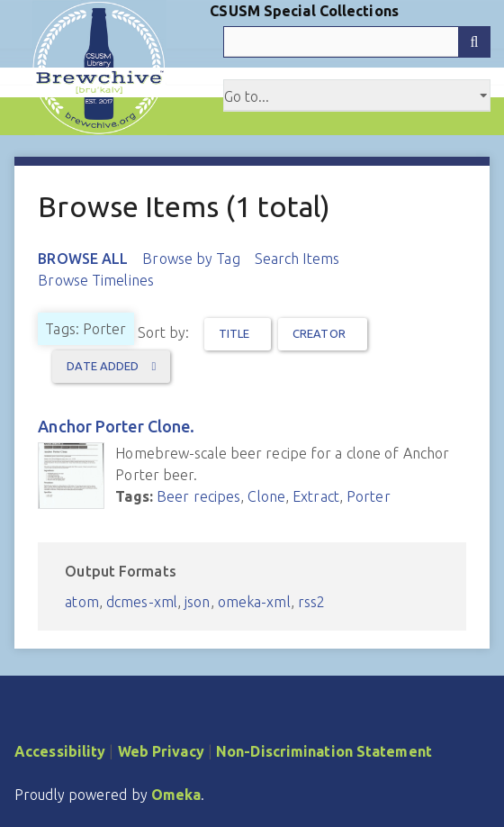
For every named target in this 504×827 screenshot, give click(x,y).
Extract (316, 496)
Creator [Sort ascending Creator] (319, 333)
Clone (266, 496)
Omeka (176, 795)
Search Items (297, 259)
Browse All (83, 259)
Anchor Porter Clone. (116, 426)
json (197, 602)
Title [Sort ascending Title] (234, 333)
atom (81, 602)
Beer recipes (198, 496)
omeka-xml (254, 602)
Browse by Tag (191, 259)
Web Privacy (161, 751)
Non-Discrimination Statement (324, 751)
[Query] (357, 42)
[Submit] (474, 42)
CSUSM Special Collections (304, 11)
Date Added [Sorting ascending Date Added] (104, 366)
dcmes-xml (142, 602)
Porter (369, 496)
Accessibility (60, 751)
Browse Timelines (96, 280)
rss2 (311, 602)
